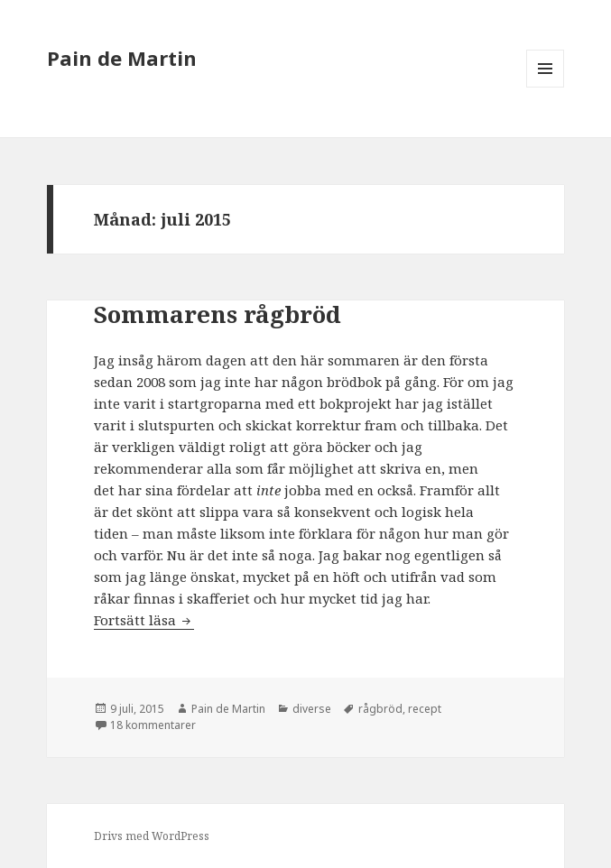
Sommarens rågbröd (218, 314)
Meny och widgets (546, 87)
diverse (312, 709)
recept (425, 709)
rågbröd (380, 709)
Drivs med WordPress (152, 836)
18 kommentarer (153, 725)
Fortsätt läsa (144, 620)
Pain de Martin (122, 58)
